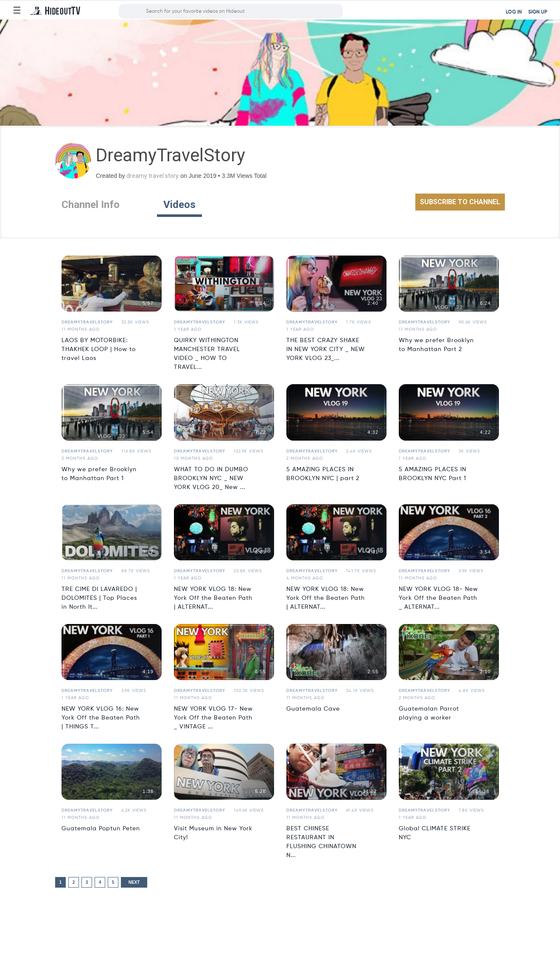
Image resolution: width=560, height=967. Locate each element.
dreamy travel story (153, 176)
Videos (179, 205)
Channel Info (91, 205)
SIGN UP (538, 12)
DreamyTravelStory (87, 322)
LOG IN (514, 12)
